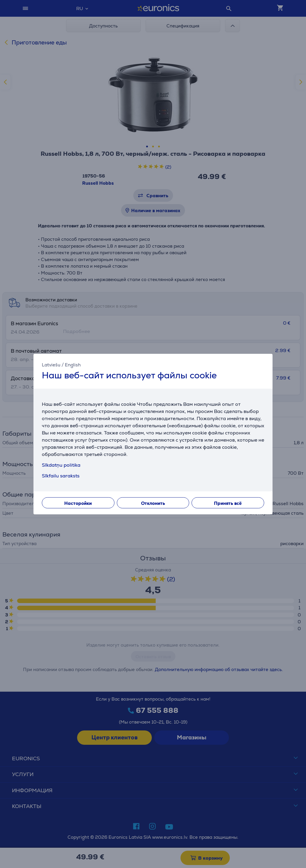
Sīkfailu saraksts (61, 476)
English (73, 364)
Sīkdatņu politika (61, 465)
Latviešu (51, 364)
